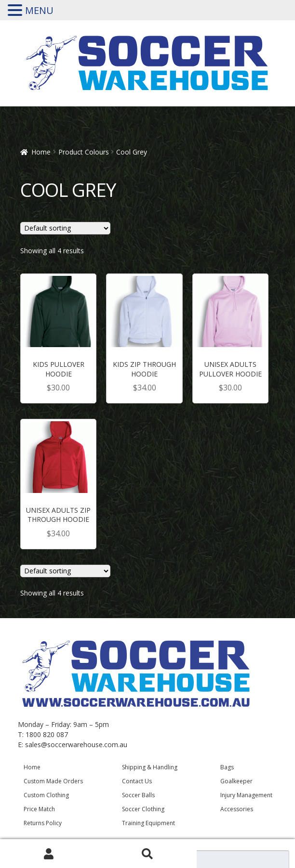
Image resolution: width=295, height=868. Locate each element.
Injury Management (246, 795)
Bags (227, 767)
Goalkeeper (236, 781)
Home (41, 152)
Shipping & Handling (150, 767)
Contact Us (137, 781)
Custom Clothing (46, 795)
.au (123, 745)
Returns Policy (43, 823)
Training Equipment (148, 823)
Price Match (39, 809)
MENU (39, 10)
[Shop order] (66, 228)
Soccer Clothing (143, 809)
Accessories (237, 809)
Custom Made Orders (53, 781)
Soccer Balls (138, 795)
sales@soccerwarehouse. (65, 745)
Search (147, 854)
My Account (49, 854)
